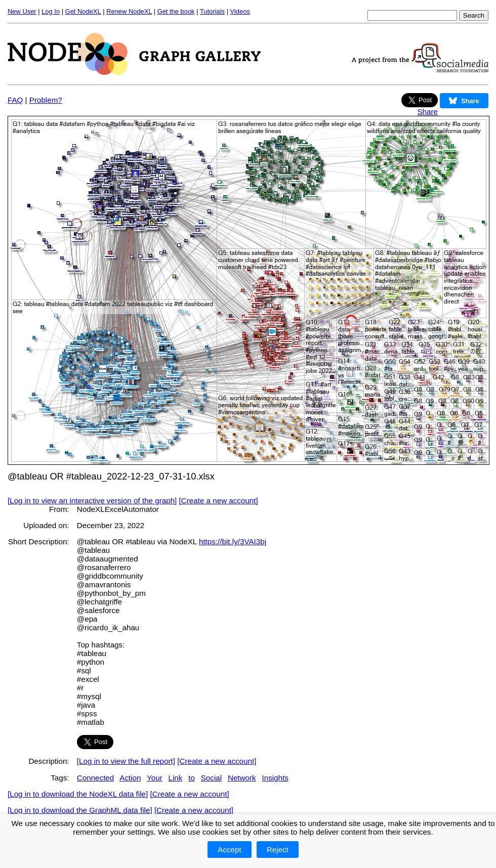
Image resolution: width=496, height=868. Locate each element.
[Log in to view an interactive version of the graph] (92, 501)
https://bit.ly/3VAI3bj (233, 541)
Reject (278, 850)
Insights (275, 778)
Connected (95, 778)
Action (130, 778)
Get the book (176, 11)
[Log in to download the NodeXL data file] (78, 794)
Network (242, 778)
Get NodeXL (83, 11)
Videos (240, 11)
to (192, 778)
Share (427, 112)
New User (22, 11)
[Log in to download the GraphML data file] (80, 810)
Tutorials (212, 11)
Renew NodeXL (129, 11)
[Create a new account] (219, 501)
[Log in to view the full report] (126, 761)
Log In (51, 11)
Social (211, 778)
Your (155, 778)
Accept (229, 850)
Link (176, 778)
